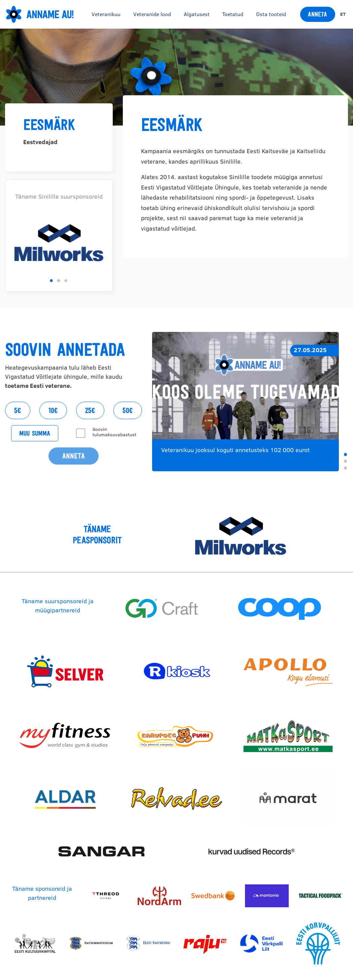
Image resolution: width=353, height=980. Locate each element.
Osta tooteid (271, 14)
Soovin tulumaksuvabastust (114, 432)
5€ (18, 410)
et (343, 14)
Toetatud (233, 14)
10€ (53, 410)
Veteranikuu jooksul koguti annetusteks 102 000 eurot (235, 450)
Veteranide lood (152, 14)
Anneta (317, 14)
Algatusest (197, 14)
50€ (128, 410)
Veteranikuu (106, 14)
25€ (90, 410)
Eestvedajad (40, 142)
